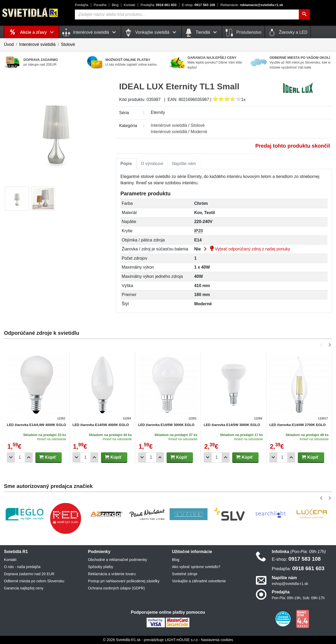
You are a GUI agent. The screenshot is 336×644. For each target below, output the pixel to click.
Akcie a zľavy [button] (38, 32)
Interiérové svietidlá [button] (90, 33)
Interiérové (169, 125)
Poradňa (100, 5)
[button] (322, 345)
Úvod (9, 44)
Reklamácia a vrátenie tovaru (112, 574)
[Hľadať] (304, 14)
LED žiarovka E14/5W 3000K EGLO (166, 425)
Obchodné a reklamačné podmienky (118, 560)
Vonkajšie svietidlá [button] (151, 33)
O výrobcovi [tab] (152, 164)
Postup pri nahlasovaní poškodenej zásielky (124, 581)
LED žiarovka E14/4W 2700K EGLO (298, 425)
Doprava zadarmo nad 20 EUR (29, 574)
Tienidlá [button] (202, 33)
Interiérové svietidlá (37, 44)
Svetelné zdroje (185, 574)
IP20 (199, 231)
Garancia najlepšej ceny (24, 588)
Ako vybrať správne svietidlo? (196, 567)
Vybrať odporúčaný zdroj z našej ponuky (246, 249)
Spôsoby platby (101, 567)
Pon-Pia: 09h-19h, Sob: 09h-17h (298, 598)
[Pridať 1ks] (29, 457)
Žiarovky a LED (288, 33)
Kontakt (130, 5)
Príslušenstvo (243, 33)
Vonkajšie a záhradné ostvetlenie (199, 581)
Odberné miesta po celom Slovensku (34, 581)
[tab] (126, 164)
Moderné (199, 132)
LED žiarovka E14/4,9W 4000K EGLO (36, 425)
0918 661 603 (159, 5)
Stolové (68, 44)
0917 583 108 (198, 5)
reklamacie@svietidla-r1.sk (252, 5)
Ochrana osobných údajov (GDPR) (116, 588)
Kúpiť (48, 457)
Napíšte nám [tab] (184, 164)
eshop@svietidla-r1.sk (290, 584)
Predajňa (82, 5)
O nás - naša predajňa (22, 567)
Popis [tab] (126, 164)
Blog (115, 5)
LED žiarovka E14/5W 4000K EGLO (101, 425)
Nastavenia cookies (217, 640)
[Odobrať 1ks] (11, 457)
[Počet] (20, 457)
